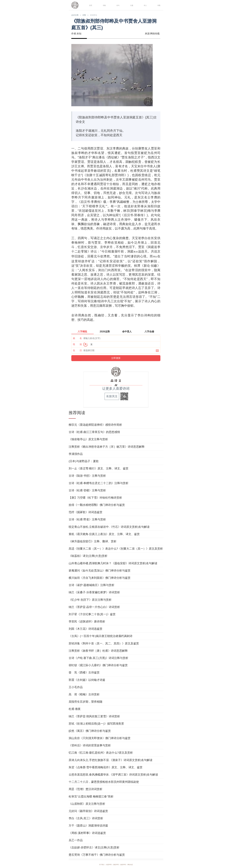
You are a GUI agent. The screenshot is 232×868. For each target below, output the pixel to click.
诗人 (144, 5)
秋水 (135, 252)
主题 (131, 5)
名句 (117, 5)
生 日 (77, 350)
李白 (154, 256)
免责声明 (106, 864)
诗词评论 (102, 15)
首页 (90, 5)
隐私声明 (116, 864)
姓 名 (77, 338)
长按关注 (112, 396)
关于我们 (96, 864)
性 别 (77, 344)
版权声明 (126, 864)
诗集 (103, 5)
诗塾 (158, 5)
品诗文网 (77, 15)
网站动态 (136, 864)
